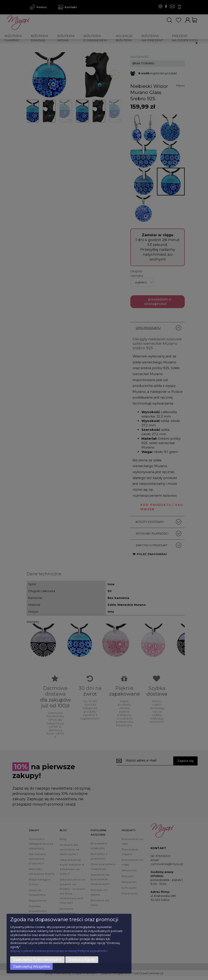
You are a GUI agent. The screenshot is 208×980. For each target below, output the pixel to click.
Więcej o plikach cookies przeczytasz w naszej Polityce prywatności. (59, 951)
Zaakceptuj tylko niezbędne (38, 960)
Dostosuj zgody (82, 960)
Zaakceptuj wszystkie (32, 967)
